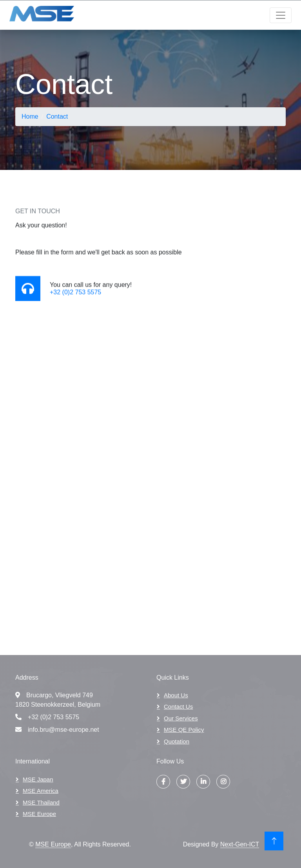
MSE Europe (39, 814)
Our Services (181, 718)
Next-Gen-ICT (240, 844)
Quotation (177, 741)
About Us (176, 695)
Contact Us (178, 706)
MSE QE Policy (184, 730)
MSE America (41, 791)
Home (30, 116)
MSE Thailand (41, 802)
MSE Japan (38, 779)
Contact (57, 116)
